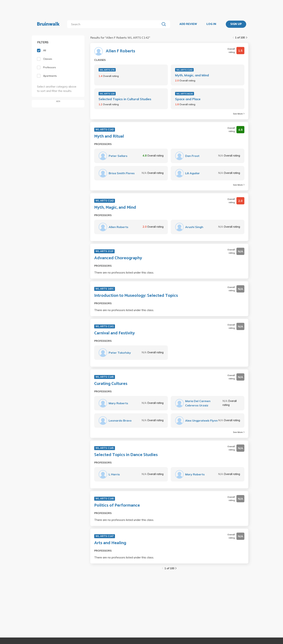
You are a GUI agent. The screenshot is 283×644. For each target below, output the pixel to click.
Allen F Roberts (120, 51)
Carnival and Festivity (115, 333)
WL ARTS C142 (184, 70)
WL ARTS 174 (107, 70)
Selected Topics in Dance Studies (126, 455)
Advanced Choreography (118, 258)
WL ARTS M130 (185, 94)
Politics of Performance (117, 506)
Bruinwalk (48, 24)
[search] (114, 24)
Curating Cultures (111, 384)
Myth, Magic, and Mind (192, 75)
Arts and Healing (110, 543)
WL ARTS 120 (107, 94)
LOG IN (211, 24)
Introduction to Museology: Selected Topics (136, 296)
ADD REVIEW (188, 24)
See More (239, 114)
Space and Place (188, 99)
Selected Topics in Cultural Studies (125, 99)
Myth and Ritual (109, 136)
